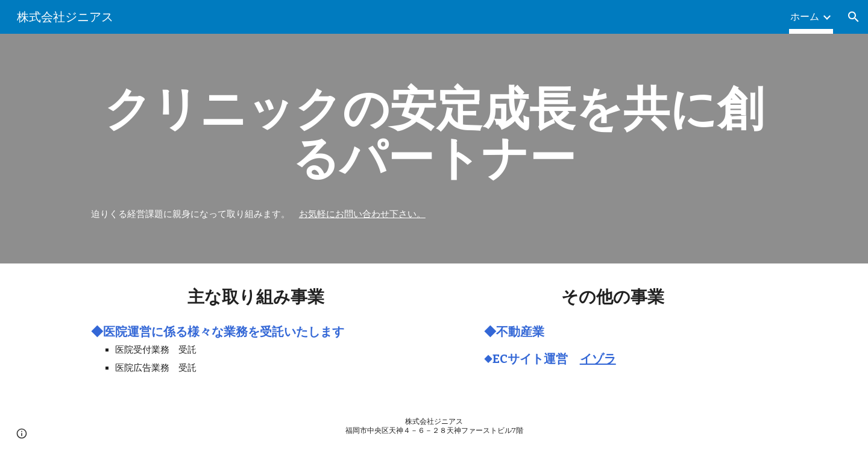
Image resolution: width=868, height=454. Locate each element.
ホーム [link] (805, 17)
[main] (434, 133)
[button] (854, 17)
